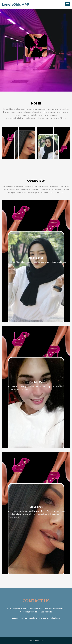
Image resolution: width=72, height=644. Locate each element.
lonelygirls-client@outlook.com (47, 618)
